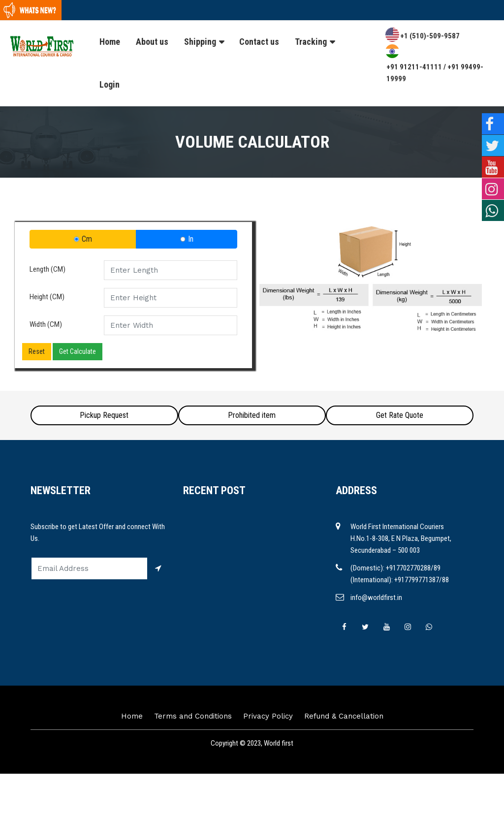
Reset (37, 351)
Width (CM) (46, 324)
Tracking (311, 42)
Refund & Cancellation (344, 716)
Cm (83, 239)
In (187, 239)
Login (110, 84)
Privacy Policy (268, 716)
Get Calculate (78, 351)
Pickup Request (104, 415)
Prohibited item (252, 415)
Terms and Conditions (193, 716)
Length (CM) (47, 269)
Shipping (200, 42)
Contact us (259, 42)
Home (110, 42)
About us (152, 42)
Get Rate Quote (400, 415)
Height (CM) (47, 297)
